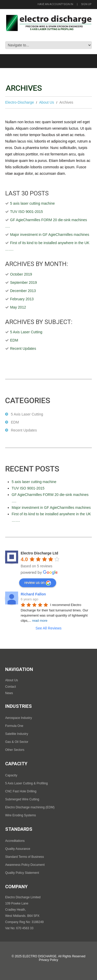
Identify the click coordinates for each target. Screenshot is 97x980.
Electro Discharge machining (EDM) (30, 807)
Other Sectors (15, 750)
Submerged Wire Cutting (22, 799)
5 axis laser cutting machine (32, 203)
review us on (38, 583)
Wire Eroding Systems (21, 815)
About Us (47, 102)
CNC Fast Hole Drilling (21, 791)
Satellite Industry (17, 734)
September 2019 (24, 283)
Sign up (86, 4)
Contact (10, 687)
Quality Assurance (18, 849)
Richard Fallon (33, 594)
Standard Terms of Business (25, 857)
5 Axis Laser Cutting (26, 332)
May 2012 (18, 307)
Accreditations (15, 841)
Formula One (14, 726)
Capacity (11, 775)
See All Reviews (48, 628)
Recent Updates (23, 348)
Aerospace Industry (18, 718)
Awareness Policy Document (25, 865)
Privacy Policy (48, 960)
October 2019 (21, 274)
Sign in (68, 4)
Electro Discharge (39, 956)
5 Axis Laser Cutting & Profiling (27, 783)
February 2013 (22, 299)
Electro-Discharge (20, 102)
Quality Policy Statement (22, 873)
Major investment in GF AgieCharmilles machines (50, 235)
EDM (14, 340)
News (9, 693)
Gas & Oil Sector (17, 742)
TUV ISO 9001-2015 (27, 212)
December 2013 (23, 291)
